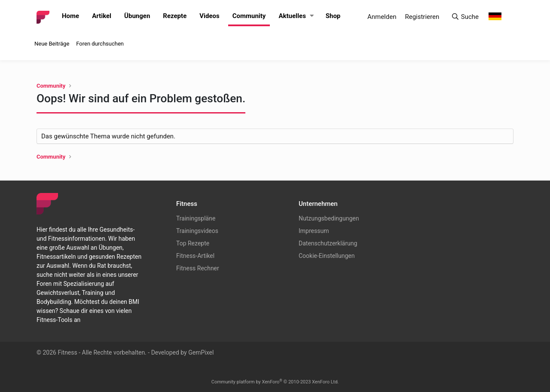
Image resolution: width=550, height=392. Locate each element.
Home (70, 16)
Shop (333, 16)
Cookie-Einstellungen (327, 256)
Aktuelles (292, 16)
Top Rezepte (193, 243)
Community (249, 16)
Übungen (137, 16)
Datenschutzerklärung (328, 243)
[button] (312, 16)
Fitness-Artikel (195, 256)
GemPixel (201, 352)
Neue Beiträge (52, 44)
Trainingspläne (196, 218)
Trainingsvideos (197, 231)
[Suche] (465, 17)
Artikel (102, 16)
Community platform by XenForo (275, 382)
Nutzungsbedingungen (329, 218)
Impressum (314, 231)
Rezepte (175, 16)
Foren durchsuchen (100, 44)
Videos (209, 16)
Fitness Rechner (198, 268)
